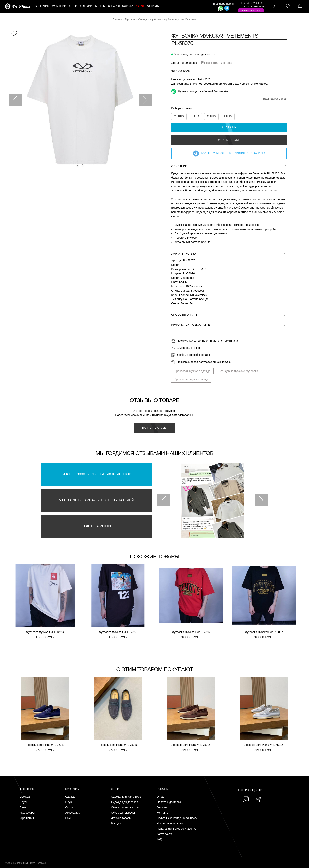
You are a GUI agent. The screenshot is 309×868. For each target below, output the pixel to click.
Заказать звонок (251, 10)
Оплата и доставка (169, 802)
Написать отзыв (154, 428)
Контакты (163, 813)
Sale (68, 818)
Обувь (23, 802)
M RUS (211, 116)
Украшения (27, 818)
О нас (160, 797)
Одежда (25, 797)
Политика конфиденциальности (177, 818)
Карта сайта (164, 834)
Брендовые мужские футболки (238, 371)
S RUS (228, 116)
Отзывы (162, 807)
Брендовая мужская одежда (192, 371)
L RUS (195, 116)
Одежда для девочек (124, 802)
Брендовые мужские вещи (191, 379)
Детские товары (121, 818)
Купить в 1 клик (229, 140)
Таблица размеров (275, 99)
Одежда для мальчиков (126, 797)
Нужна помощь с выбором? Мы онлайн (200, 91)
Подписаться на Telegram (45, 859)
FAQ (159, 839)
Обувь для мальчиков (125, 807)
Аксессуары (27, 813)
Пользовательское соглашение (177, 829)
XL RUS (179, 116)
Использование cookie (171, 823)
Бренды (116, 823)
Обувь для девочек (123, 813)
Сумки (24, 807)
